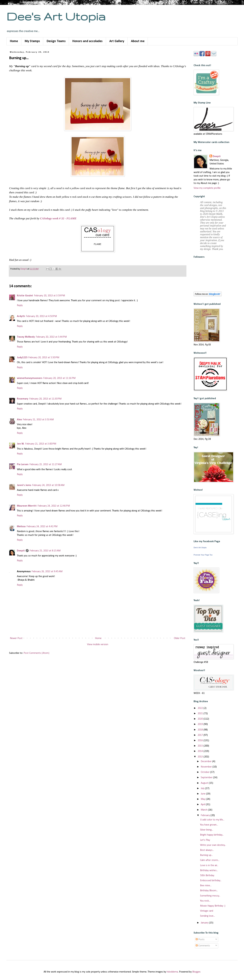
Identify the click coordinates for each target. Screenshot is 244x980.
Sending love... (207, 916)
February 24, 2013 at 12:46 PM (54, 506)
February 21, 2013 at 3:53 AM (38, 420)
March (204, 810)
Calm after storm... (210, 860)
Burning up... (206, 855)
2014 (201, 751)
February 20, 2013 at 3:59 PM (49, 296)
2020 (201, 719)
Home (14, 41)
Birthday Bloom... (209, 891)
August (205, 783)
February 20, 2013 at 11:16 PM (59, 378)
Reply (20, 305)
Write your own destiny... (213, 845)
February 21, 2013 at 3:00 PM (41, 444)
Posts (200, 940)
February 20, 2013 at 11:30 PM (45, 399)
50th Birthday (207, 876)
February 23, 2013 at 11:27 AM (46, 464)
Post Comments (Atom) (36, 653)
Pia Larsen (23, 464)
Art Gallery (117, 41)
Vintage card (207, 911)
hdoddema (172, 972)
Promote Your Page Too (203, 555)
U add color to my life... (212, 820)
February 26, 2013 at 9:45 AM (47, 572)
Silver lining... (207, 830)
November (207, 767)
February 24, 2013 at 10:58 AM (48, 485)
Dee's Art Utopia (56, 16)
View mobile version (98, 645)
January (205, 923)
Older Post (180, 638)
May (203, 799)
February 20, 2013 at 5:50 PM (44, 358)
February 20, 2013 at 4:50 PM (41, 316)
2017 (201, 735)
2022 (201, 708)
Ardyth (21, 316)
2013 (201, 757)
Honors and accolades (87, 41)
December (207, 761)
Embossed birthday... (211, 881)
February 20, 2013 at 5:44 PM (51, 337)
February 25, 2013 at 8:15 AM (45, 551)
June (203, 794)
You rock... (205, 901)
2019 (201, 724)
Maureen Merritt (27, 506)
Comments (203, 946)
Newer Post (16, 638)
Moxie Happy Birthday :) (213, 906)
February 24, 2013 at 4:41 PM (42, 527)
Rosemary (23, 399)
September (207, 778)
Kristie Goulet (25, 296)
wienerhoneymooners (30, 378)
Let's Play (205, 840)
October (205, 772)
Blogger (196, 972)
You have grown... (209, 825)
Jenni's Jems (24, 485)
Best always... (207, 850)
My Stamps (32, 41)
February (206, 815)
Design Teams (56, 41)
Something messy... (210, 896)
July (203, 788)
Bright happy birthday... (212, 835)
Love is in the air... (209, 865)
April (203, 805)
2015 (201, 746)
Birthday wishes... (209, 870)
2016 (201, 741)
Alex (19, 420)
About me (138, 41)
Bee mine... (206, 886)
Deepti (21, 551)
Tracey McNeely (26, 337)
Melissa (21, 527)
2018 (201, 730)
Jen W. (21, 444)
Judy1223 (22, 358)
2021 (201, 714)
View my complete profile (207, 188)
